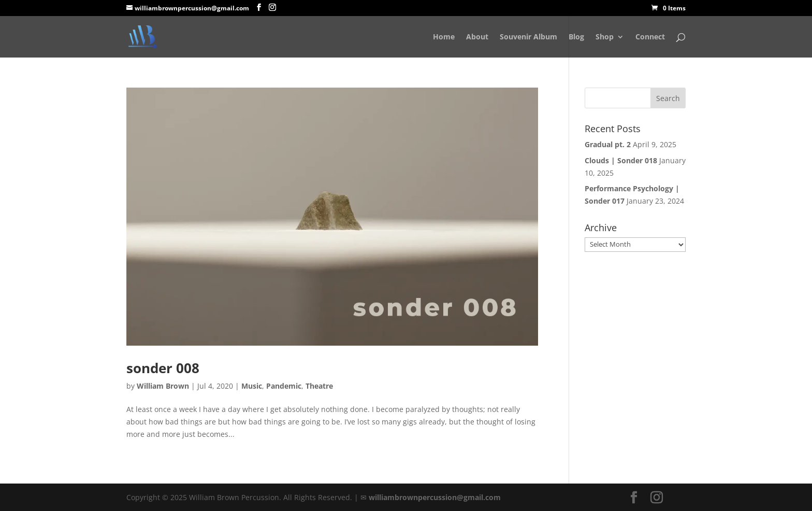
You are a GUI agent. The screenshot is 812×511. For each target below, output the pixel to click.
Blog (576, 37)
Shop (605, 37)
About (477, 37)
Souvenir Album (528, 37)
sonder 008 (163, 368)
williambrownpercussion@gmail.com (435, 497)
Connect (650, 37)
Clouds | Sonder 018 (621, 160)
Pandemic (284, 386)
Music (252, 386)
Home (444, 37)
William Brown (163, 386)
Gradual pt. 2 (608, 144)
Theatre (319, 386)
